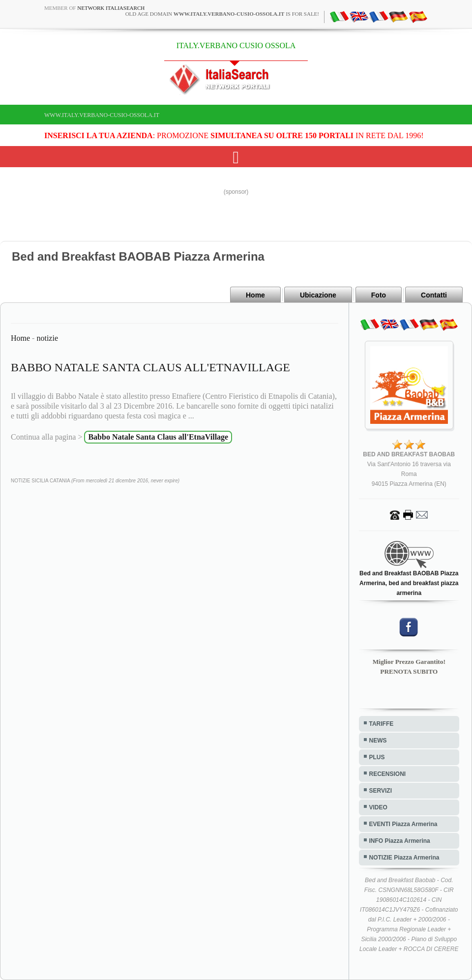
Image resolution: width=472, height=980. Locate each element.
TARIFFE (382, 724)
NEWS (378, 741)
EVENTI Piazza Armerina (403, 824)
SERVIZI (381, 791)
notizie (47, 338)
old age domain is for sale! (222, 14)
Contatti (434, 295)
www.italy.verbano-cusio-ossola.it (102, 115)
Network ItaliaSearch (111, 8)
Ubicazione (318, 295)
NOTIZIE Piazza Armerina (404, 858)
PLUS (377, 757)
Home (255, 295)
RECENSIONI (388, 774)
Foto (379, 295)
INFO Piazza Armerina (400, 841)
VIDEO (378, 807)
